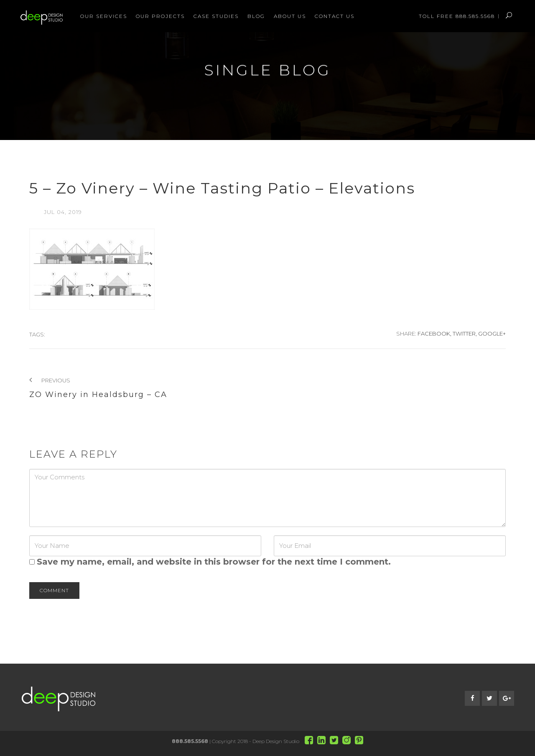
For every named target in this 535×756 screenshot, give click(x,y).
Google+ (492, 333)
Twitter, (465, 333)
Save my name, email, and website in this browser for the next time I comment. (214, 562)
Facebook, (434, 333)
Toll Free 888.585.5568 (457, 16)
